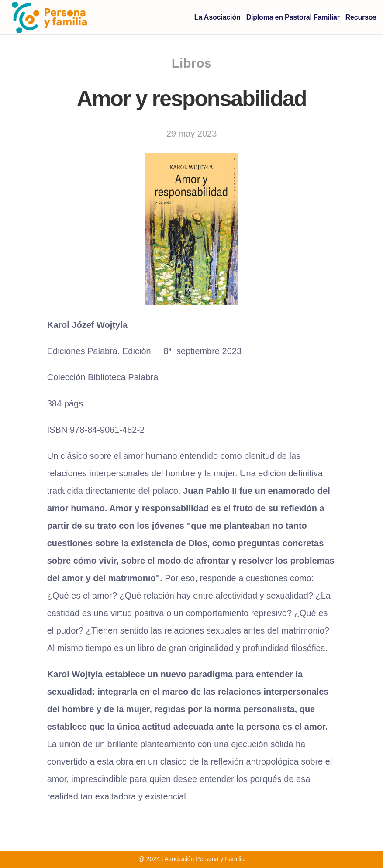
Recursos (361, 17)
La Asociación (217, 17)
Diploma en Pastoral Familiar (293, 17)
